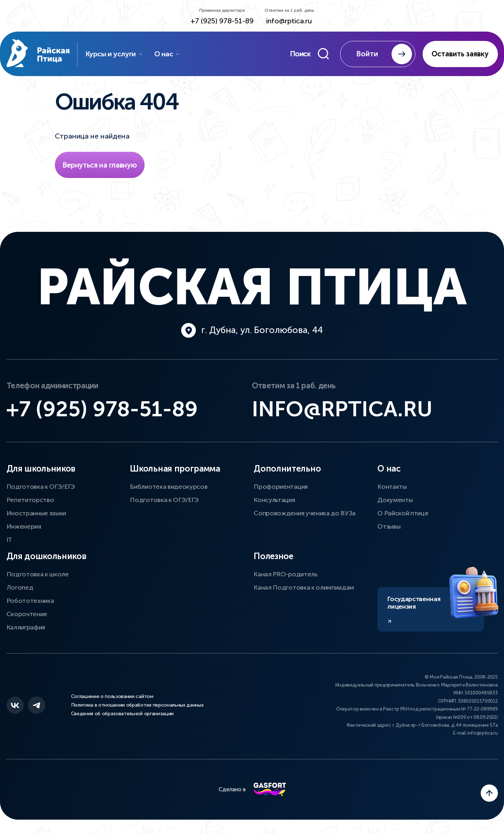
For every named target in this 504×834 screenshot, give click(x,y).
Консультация (274, 500)
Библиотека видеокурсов (169, 487)
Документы (395, 500)
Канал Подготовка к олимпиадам (304, 587)
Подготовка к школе (38, 574)
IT (9, 540)
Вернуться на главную (100, 165)
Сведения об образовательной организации (123, 714)
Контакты (392, 487)
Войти (384, 54)
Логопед (20, 587)
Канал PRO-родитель (285, 574)
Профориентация (281, 487)
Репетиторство (30, 500)
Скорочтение (27, 614)
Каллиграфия (26, 627)
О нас (167, 54)
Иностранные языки (36, 513)
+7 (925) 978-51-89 (222, 21)
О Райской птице (403, 513)
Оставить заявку (460, 54)
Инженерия (24, 526)
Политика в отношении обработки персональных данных (137, 705)
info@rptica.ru (289, 21)
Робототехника (30, 601)
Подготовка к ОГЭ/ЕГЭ (41, 487)
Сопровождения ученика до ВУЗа (305, 513)
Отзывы (389, 526)
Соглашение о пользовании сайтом (112, 697)
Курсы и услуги (114, 54)
